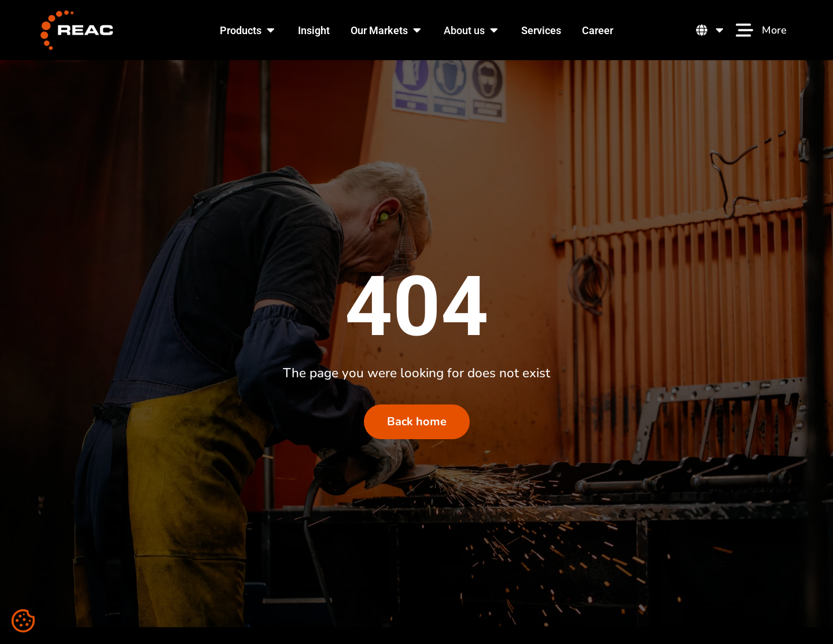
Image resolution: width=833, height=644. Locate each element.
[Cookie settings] (23, 621)
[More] (744, 30)
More (774, 30)
